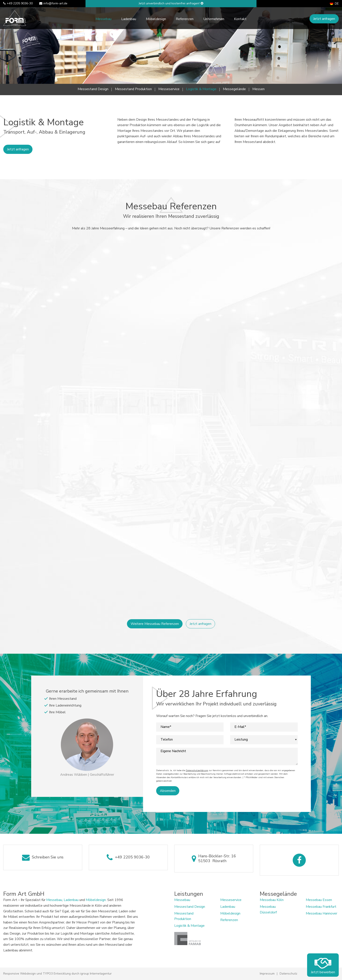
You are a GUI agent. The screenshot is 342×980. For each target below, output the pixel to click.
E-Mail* (240, 727)
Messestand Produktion (133, 89)
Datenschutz (288, 974)
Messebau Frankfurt (321, 907)
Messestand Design (93, 89)
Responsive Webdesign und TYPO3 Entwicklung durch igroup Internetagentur (57, 974)
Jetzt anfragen (324, 19)
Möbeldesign (156, 19)
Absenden (168, 791)
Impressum (267, 974)
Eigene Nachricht (173, 751)
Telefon (167, 740)
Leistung (241, 740)
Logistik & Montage (201, 89)
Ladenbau (129, 19)
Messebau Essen (319, 900)
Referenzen (185, 19)
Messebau (103, 19)
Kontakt (240, 19)
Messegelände (234, 89)
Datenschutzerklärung (197, 770)
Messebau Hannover (321, 913)
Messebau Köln (272, 900)
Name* (166, 727)
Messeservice (169, 89)
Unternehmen (214, 19)
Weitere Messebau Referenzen (155, 624)
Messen (258, 89)
